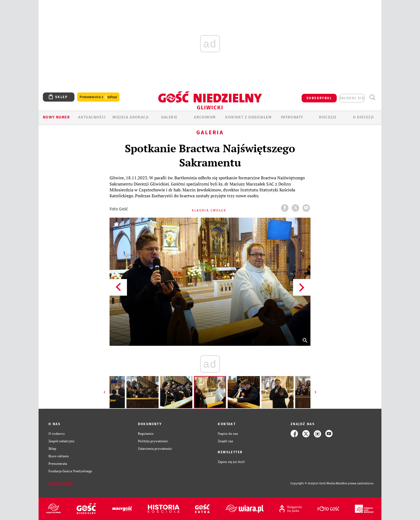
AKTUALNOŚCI (92, 117)
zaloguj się (352, 98)
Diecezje (328, 117)
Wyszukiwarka (372, 97)
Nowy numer (56, 117)
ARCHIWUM (205, 117)
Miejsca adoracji (131, 117)
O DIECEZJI (363, 117)
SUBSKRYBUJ (319, 98)
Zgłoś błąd (61, 484)
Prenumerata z (98, 97)
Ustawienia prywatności (155, 449)
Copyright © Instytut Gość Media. (313, 483)
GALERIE (169, 117)
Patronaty (292, 117)
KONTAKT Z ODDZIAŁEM (248, 117)
